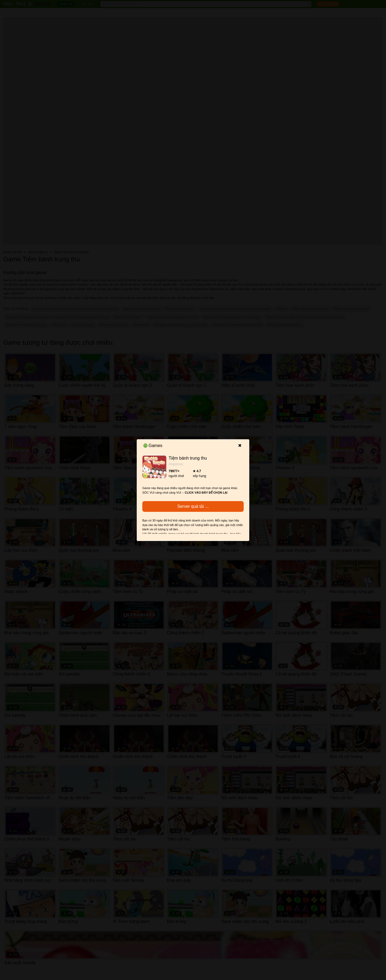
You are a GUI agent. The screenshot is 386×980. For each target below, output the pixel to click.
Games (153, 446)
